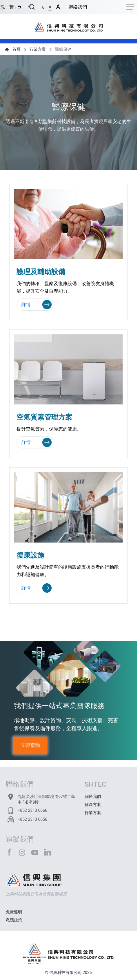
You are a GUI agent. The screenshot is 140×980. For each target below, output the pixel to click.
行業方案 (34, 49)
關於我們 (93, 796)
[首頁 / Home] (68, 24)
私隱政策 (14, 920)
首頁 (13, 49)
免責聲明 (14, 912)
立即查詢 (30, 745)
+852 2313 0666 (32, 810)
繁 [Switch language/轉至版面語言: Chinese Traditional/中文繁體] (12, 7)
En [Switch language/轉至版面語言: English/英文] (20, 7)
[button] (43, 7)
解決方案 (93, 805)
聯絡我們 (78, 7)
